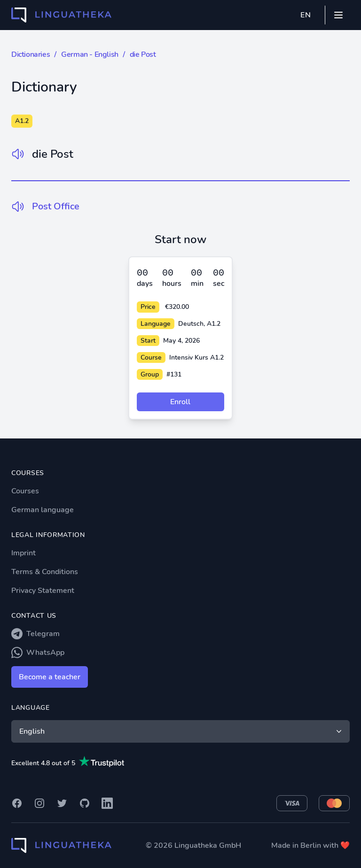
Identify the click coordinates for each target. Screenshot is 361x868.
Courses (25, 491)
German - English (90, 54)
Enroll (180, 402)
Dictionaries (31, 54)
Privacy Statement (43, 591)
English (181, 731)
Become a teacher (50, 677)
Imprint (24, 553)
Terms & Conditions (45, 572)
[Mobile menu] (338, 15)
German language (43, 510)
